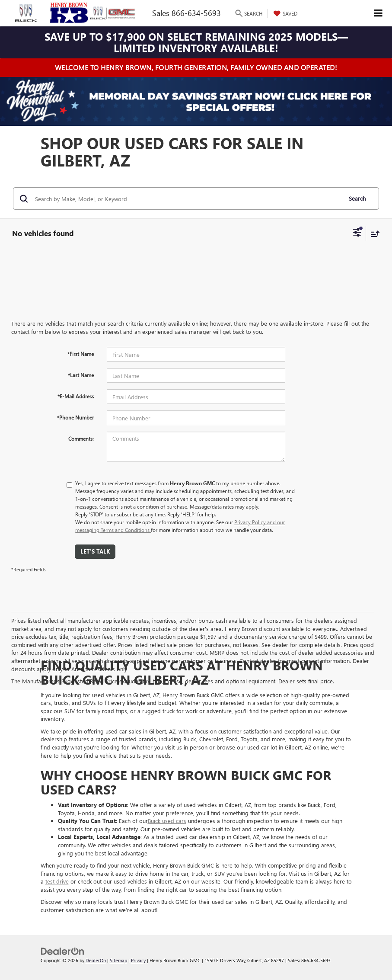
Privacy (138, 960)
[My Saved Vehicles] (284, 13)
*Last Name (81, 375)
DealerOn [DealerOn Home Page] (96, 960)
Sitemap (118, 960)
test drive (57, 881)
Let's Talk (95, 551)
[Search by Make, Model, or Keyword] (187, 199)
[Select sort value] (373, 234)
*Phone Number (75, 417)
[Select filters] (357, 234)
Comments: (81, 439)
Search (357, 198)
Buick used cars (167, 821)
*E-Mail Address (76, 396)
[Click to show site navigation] (378, 13)
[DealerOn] (63, 951)
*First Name (81, 354)
